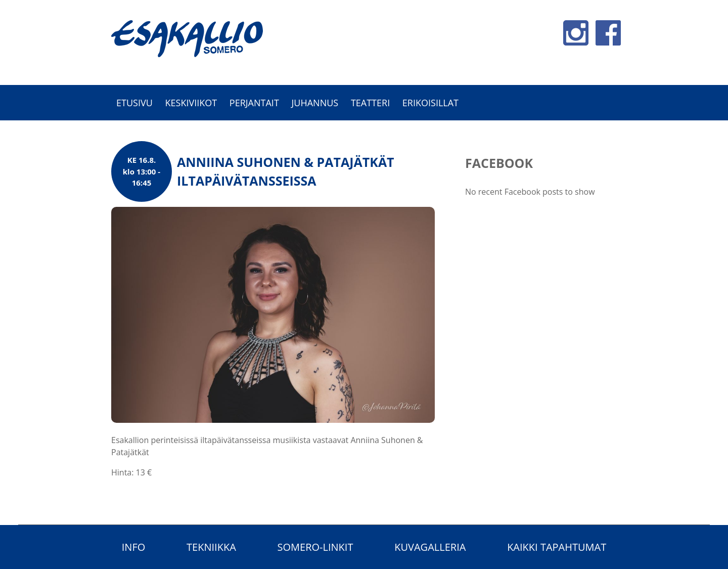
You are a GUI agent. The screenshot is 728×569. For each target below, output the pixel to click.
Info (134, 547)
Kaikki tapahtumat (557, 547)
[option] (364, 126)
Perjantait (254, 103)
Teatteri (370, 103)
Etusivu (134, 103)
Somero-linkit (315, 547)
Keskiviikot (191, 103)
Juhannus (315, 103)
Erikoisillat (430, 103)
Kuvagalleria (430, 547)
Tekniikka (211, 547)
